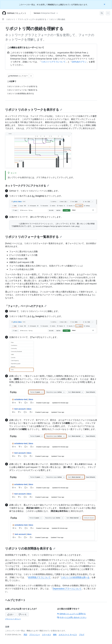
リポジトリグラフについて (53, 62)
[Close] (105, 4)
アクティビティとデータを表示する (32, 19)
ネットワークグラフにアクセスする (27, 186)
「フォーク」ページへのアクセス (26, 306)
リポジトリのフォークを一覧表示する (33, 237)
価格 (55, 635)
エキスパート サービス (68, 635)
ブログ (82, 635)
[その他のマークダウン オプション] (31, 76)
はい (11, 614)
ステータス (46, 635)
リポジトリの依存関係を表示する (30, 548)
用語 (25, 635)
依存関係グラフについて (39, 577)
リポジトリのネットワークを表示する (34, 110)
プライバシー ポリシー (13, 619)
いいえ (23, 614)
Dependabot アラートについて (67, 589)
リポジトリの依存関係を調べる (75, 577)
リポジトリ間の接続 (57, 19)
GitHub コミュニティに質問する (71, 614)
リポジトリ (11, 19)
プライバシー (35, 635)
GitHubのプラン (79, 62)
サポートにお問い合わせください (72, 617)
